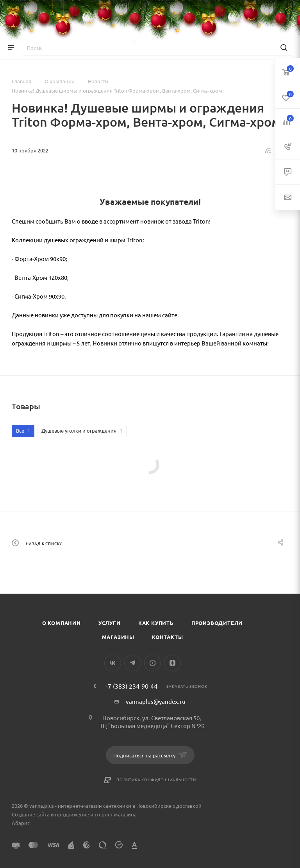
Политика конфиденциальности (156, 779)
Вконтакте (113, 663)
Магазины (118, 637)
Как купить (156, 623)
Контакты (167, 637)
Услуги (110, 623)
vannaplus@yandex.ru (156, 701)
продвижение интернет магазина (96, 814)
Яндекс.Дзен (172, 663)
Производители (217, 623)
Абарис (21, 823)
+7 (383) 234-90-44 (131, 686)
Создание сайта (31, 814)
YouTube (153, 663)
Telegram (133, 663)
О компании (62, 623)
